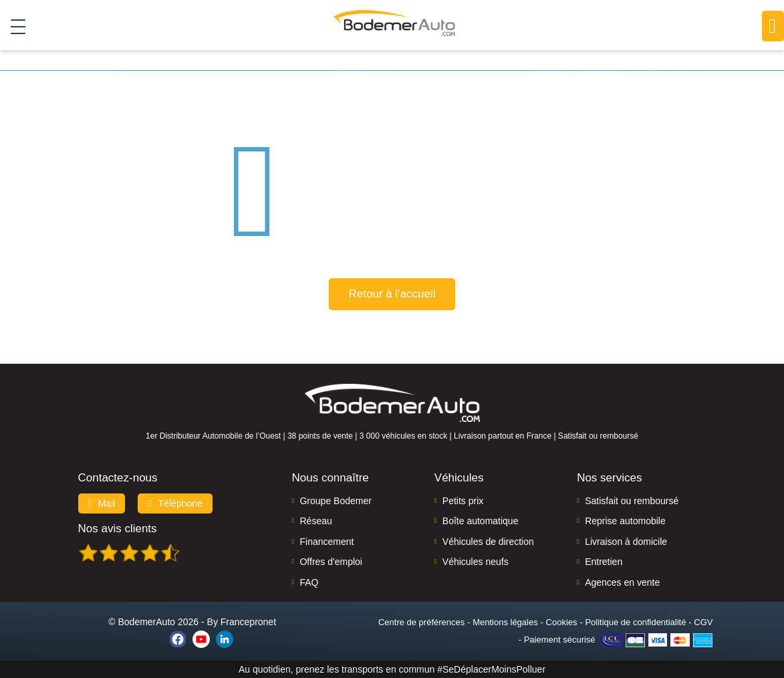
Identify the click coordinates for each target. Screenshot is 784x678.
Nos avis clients (118, 529)
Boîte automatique (481, 521)
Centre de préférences (421, 622)
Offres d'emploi (331, 562)
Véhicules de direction (488, 542)
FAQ (309, 582)
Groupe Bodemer (335, 501)
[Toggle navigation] (13, 26)
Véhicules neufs (476, 562)
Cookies (562, 622)
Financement (326, 542)
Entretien (604, 562)
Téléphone (175, 503)
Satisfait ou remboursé (632, 501)
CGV (703, 622)
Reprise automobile (625, 521)
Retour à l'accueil (392, 294)
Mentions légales (505, 622)
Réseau (315, 521)
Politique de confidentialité (635, 622)
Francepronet (248, 622)
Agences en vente (622, 582)
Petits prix (463, 501)
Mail (102, 503)
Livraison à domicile (626, 542)
